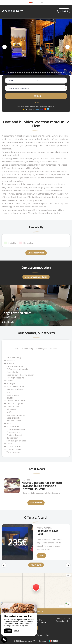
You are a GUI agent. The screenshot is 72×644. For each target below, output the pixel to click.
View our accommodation (36, 277)
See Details (8, 322)
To (38, 81)
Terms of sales (43, 635)
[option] (36, 47)
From (11, 81)
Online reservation (36, 253)
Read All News (36, 503)
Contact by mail (60, 621)
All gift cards (36, 565)
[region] (19, 620)
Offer (41, 556)
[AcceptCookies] (4, 640)
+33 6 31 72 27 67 (61, 619)
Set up (17, 631)
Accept (8, 631)
